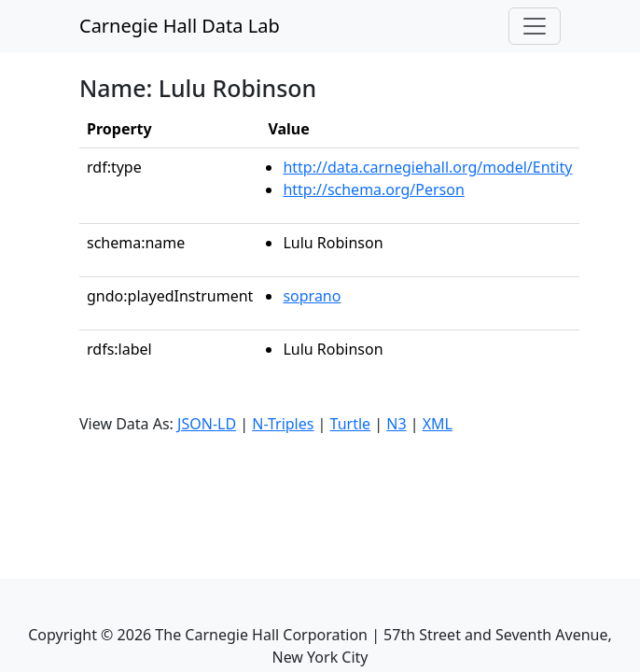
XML (438, 424)
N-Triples (283, 424)
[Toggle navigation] (535, 26)
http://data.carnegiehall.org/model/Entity (427, 167)
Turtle (351, 424)
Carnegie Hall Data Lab (180, 26)
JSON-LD (207, 424)
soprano (312, 296)
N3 (396, 424)
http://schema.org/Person (373, 189)
